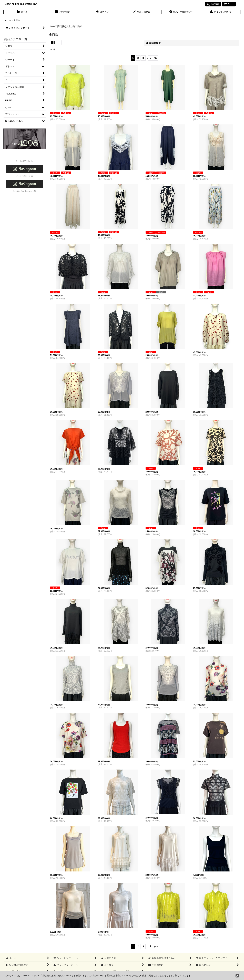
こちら (187, 976)
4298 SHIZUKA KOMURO (21, 4)
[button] (213, 4)
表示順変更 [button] (153, 43)
